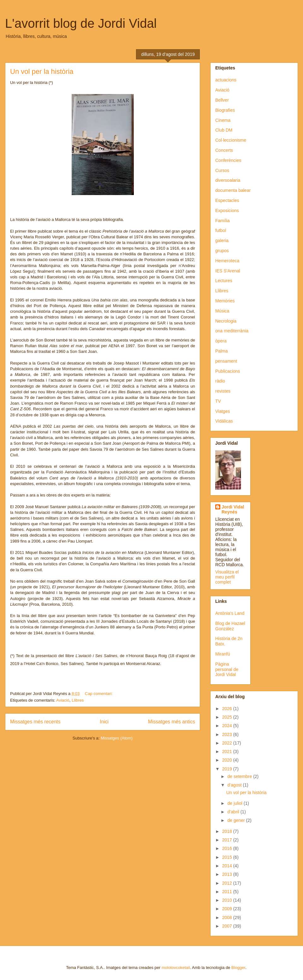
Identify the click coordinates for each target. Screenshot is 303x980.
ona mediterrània (232, 331)
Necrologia (226, 321)
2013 (228, 874)
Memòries (225, 301)
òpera (221, 341)
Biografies (225, 110)
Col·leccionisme (231, 140)
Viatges (223, 411)
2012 (228, 883)
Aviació (63, 700)
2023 (228, 734)
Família (223, 221)
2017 (228, 840)
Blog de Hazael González (230, 626)
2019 (228, 769)
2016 (228, 848)
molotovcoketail (176, 968)
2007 (228, 926)
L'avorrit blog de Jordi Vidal (81, 23)
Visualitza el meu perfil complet (227, 577)
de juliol (235, 803)
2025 (228, 717)
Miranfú (223, 654)
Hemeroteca (227, 261)
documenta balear (233, 190)
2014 (228, 866)
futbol (221, 230)
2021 (228, 751)
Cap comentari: (99, 694)
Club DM (224, 130)
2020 (228, 760)
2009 (228, 909)
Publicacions (228, 371)
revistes (223, 391)
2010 (228, 900)
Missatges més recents (35, 722)
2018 (228, 831)
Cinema (223, 120)
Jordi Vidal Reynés (233, 509)
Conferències (228, 160)
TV (218, 401)
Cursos (222, 170)
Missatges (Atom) (117, 738)
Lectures (224, 281)
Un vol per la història (42, 71)
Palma (222, 351)
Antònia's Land (230, 613)
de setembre (240, 776)
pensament (226, 361)
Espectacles (227, 200)
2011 (228, 892)
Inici (104, 722)
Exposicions (227, 211)
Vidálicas (224, 421)
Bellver (222, 100)
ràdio (220, 381)
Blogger (238, 968)
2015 (228, 857)
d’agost (235, 785)
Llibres (78, 700)
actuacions (226, 80)
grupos (222, 251)
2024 (228, 726)
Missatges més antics (172, 722)
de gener (237, 820)
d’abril (234, 812)
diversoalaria (228, 180)
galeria (222, 241)
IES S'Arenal (228, 271)
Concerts (224, 150)
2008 (228, 918)
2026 (228, 709)
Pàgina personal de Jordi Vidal (227, 669)
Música (222, 311)
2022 (228, 743)
